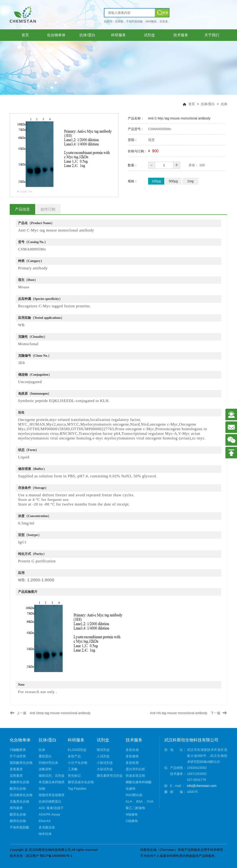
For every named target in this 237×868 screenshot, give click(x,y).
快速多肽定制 (135, 776)
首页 (192, 104)
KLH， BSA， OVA (140, 801)
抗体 (224, 104)
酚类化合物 (18, 789)
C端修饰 (132, 821)
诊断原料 (45, 769)
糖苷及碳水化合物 (81, 782)
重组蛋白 (45, 756)
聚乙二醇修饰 (135, 808)
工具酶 (73, 769)
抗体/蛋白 (208, 104)
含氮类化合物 (19, 801)
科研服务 (76, 740)
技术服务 (134, 740)
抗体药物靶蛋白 (50, 801)
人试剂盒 (103, 756)
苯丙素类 (16, 808)
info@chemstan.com (202, 786)
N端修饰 (132, 814)
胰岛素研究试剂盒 (110, 776)
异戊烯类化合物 (21, 795)
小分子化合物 (78, 763)
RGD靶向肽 (134, 795)
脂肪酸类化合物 (21, 763)
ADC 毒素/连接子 (51, 808)
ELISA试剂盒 (77, 750)
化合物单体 (20, 740)
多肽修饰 (132, 756)
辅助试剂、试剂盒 (52, 776)
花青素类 (16, 776)
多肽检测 (132, 763)
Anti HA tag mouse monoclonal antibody (179, 713)
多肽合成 (132, 750)
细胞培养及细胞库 (52, 795)
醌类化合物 (18, 814)
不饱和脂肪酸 (19, 827)
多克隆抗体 (47, 827)
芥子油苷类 (18, 756)
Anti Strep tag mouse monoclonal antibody (60, 713)
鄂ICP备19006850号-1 (56, 856)
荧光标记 (74, 776)
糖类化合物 (18, 821)
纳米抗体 (45, 834)
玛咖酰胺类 (18, 750)
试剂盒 (103, 740)
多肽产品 (74, 756)
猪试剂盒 (103, 750)
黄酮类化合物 (19, 782)
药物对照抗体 (48, 763)
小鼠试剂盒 (105, 763)
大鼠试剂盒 (105, 769)
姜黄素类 (16, 769)
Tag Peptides (77, 789)
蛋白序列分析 (135, 769)
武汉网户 (32, 856)
